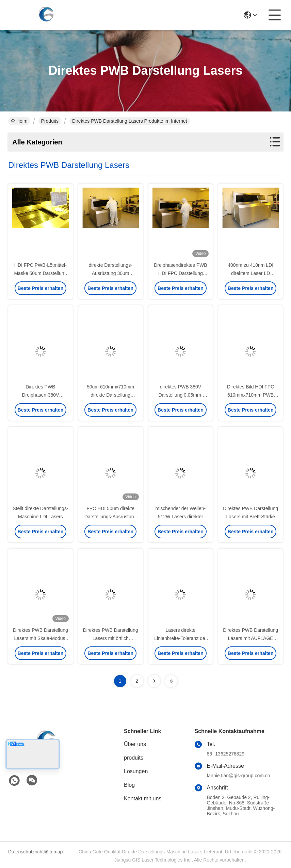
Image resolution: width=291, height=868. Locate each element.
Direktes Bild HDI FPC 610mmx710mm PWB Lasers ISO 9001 (250, 395)
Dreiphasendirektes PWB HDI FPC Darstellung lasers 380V (180, 273)
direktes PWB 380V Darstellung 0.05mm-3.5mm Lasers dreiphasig (181, 395)
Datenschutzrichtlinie (25, 852)
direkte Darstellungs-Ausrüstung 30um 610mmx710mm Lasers (110, 273)
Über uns (135, 744)
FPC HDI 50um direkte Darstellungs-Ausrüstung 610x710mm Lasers (110, 517)
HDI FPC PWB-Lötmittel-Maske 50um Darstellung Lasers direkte (40, 273)
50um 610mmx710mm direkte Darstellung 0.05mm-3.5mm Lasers (111, 395)
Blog (129, 785)
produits (134, 758)
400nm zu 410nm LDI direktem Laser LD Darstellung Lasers (250, 273)
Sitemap (54, 852)
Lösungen (136, 771)
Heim (19, 121)
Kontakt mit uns (143, 798)
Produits (50, 121)
